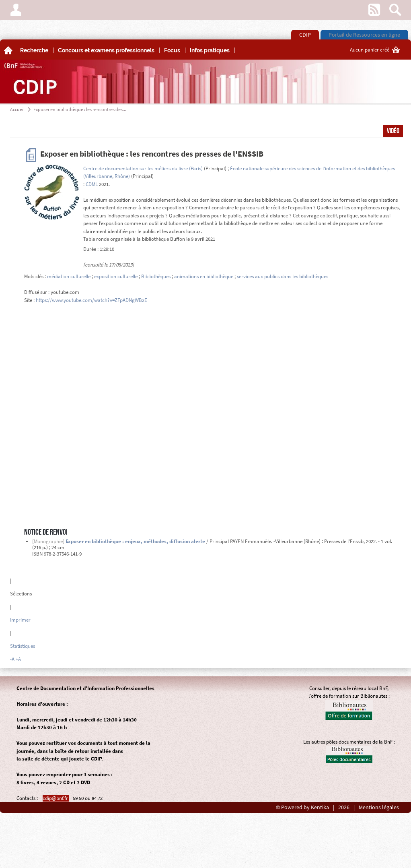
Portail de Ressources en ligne (364, 35)
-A (12, 659)
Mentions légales (379, 807)
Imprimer (20, 620)
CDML (92, 184)
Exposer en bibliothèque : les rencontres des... (80, 109)
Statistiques (23, 646)
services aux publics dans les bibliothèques (283, 276)
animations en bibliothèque (204, 276)
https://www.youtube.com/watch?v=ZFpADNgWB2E (91, 300)
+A (18, 659)
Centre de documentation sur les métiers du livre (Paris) (143, 168)
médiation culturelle (69, 276)
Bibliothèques (156, 276)
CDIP (305, 35)
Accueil (17, 109)
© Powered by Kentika (302, 807)
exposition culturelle (116, 276)
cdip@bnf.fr (56, 798)
